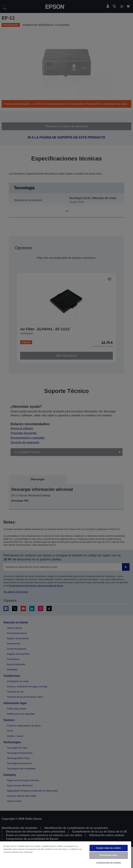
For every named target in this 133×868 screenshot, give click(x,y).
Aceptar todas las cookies (109, 848)
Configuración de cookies (109, 862)
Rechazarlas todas (109, 855)
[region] (66, 854)
